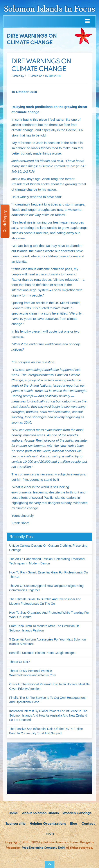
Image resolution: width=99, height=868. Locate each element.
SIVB (50, 834)
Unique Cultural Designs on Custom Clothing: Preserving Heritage (48, 548)
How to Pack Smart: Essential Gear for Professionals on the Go (49, 575)
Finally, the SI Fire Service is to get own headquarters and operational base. (47, 700)
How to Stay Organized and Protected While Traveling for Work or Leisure (49, 615)
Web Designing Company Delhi (44, 848)
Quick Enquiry (5, 221)
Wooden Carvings (77, 813)
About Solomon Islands (40, 813)
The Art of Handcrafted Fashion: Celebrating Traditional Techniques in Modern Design (47, 561)
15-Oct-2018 (53, 76)
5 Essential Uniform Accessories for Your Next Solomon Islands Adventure (48, 642)
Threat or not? (19, 662)
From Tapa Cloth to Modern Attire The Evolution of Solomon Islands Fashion (44, 628)
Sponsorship (15, 823)
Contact (88, 823)
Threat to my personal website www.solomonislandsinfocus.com (33, 673)
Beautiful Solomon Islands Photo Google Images (42, 653)
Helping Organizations (47, 823)
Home (13, 813)
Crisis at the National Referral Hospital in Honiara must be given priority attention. (49, 686)
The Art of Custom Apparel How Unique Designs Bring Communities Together (46, 588)
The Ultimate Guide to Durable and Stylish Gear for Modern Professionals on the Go (45, 601)
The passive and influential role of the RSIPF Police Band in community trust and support (46, 731)
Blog (73, 823)
